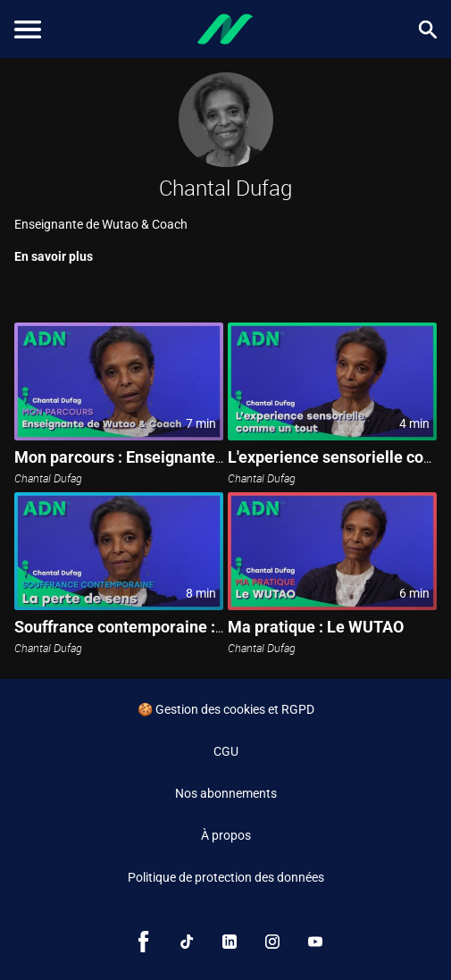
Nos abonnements (226, 793)
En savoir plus (54, 256)
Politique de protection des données (226, 877)
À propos (226, 835)
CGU (226, 751)
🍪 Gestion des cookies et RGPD (226, 709)
